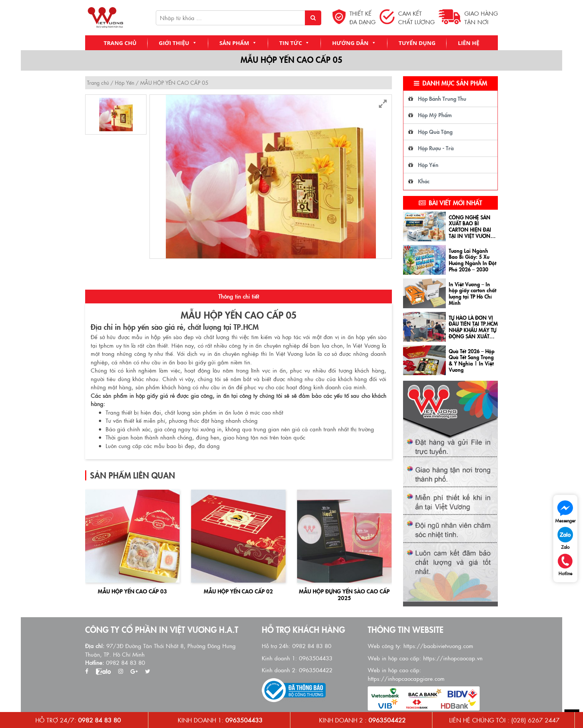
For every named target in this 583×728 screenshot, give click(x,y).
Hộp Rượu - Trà (436, 148)
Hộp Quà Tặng (435, 131)
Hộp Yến (125, 83)
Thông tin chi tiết (239, 298)
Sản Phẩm (238, 43)
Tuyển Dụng (417, 43)
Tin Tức (294, 43)
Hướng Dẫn (354, 43)
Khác (424, 181)
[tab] (239, 299)
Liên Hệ (468, 43)
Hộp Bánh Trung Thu (442, 98)
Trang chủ (120, 43)
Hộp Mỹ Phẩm (435, 115)
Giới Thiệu (178, 43)
